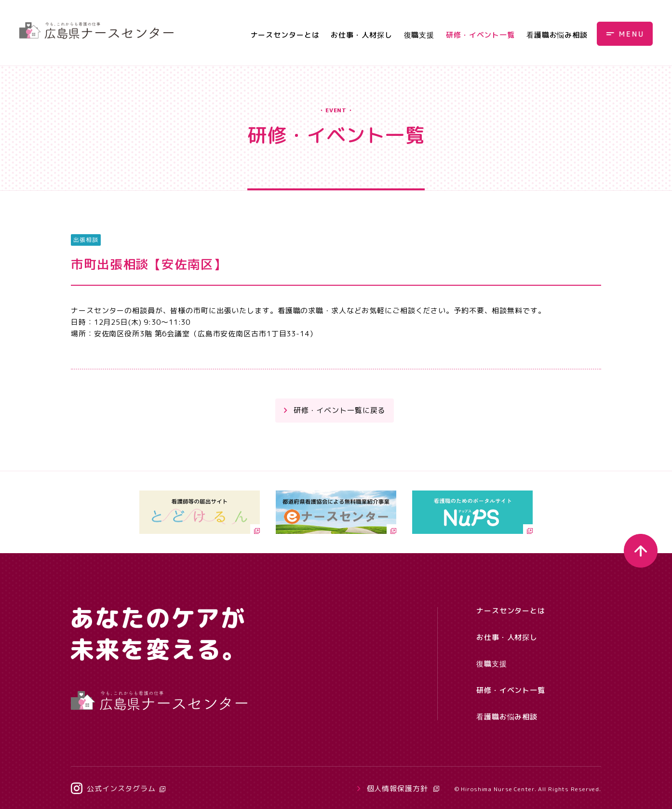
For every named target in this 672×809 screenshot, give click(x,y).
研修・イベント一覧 (480, 35)
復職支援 (419, 35)
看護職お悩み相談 (557, 35)
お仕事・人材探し (361, 35)
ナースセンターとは (285, 35)
